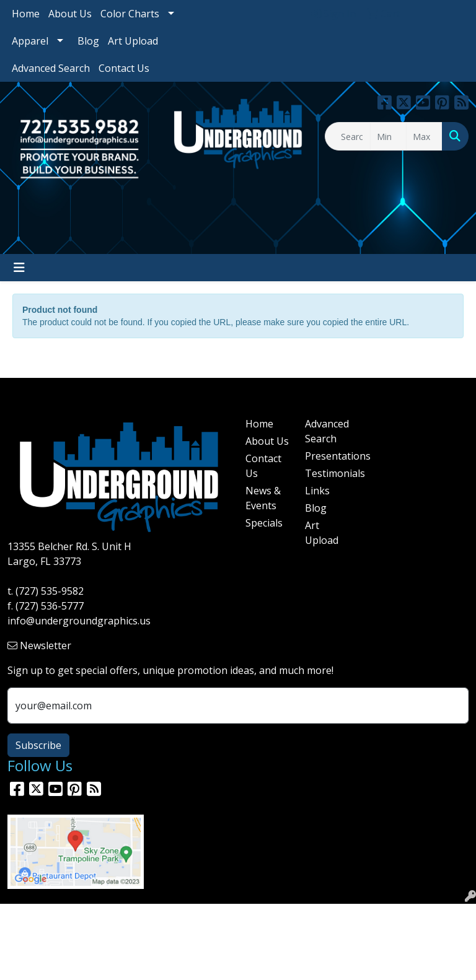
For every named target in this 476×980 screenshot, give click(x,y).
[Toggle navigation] (19, 268)
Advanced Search (51, 68)
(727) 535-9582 (50, 591)
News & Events (263, 498)
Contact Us (124, 68)
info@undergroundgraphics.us (79, 621)
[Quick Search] (348, 136)
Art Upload (133, 41)
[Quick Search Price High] (424, 136)
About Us (70, 14)
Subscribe (38, 745)
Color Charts (130, 14)
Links (317, 491)
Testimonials (327, 473)
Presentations (327, 456)
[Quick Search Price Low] (388, 136)
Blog (88, 41)
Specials (264, 523)
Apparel (30, 41)
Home (26, 14)
